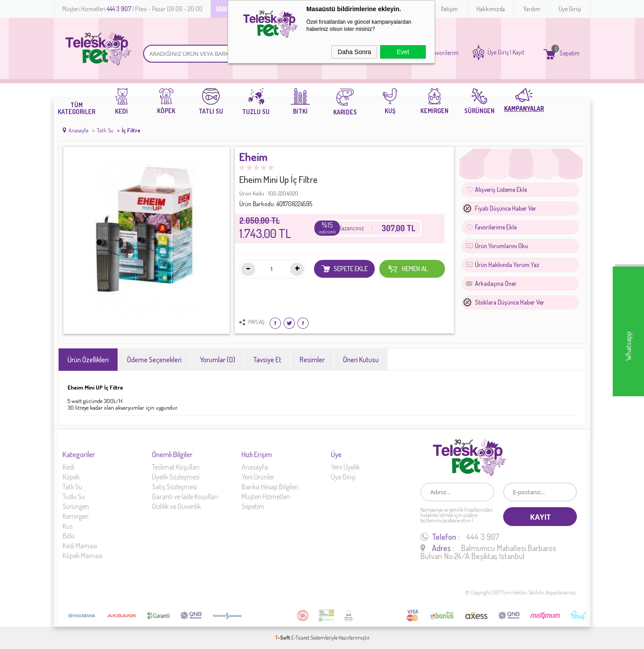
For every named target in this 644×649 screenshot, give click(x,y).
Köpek (71, 477)
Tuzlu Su (74, 496)
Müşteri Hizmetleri (266, 496)
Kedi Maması (80, 546)
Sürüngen (76, 506)
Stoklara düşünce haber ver (510, 302)
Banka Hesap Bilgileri (270, 487)
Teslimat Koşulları (176, 467)
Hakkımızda (491, 9)
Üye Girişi (570, 9)
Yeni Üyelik (345, 467)
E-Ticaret (300, 638)
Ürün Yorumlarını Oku (502, 246)
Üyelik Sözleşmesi (176, 477)
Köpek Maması (83, 556)
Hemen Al (408, 269)
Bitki (69, 536)
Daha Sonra (354, 52)
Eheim (253, 157)
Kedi (68, 467)
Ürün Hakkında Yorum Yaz (507, 265)
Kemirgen (76, 516)
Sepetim (253, 506)
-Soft (283, 638)
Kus (68, 526)
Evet (403, 52)
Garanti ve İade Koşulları (185, 496)
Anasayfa (255, 467)
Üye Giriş (498, 52)
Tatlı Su (72, 487)
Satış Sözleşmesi (174, 487)
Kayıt (518, 52)
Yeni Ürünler (258, 477)
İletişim (449, 9)
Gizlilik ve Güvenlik (176, 506)
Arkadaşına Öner (496, 283)
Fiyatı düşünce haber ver (506, 208)
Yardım (532, 9)
